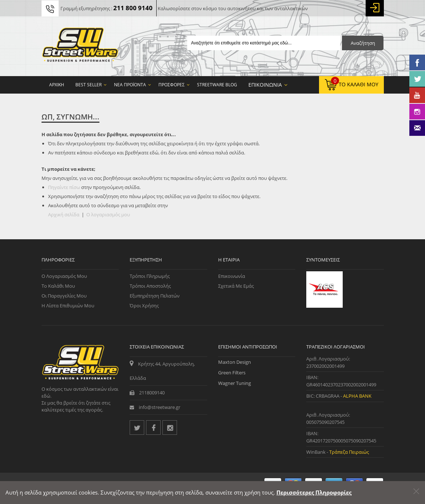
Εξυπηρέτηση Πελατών (155, 296)
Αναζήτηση (363, 43)
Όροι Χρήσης (144, 306)
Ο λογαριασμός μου (108, 214)
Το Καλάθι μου (58, 286)
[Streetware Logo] (80, 46)
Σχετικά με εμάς (236, 286)
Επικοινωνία (232, 276)
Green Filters (232, 373)
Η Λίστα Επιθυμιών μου (68, 306)
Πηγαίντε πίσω (64, 187)
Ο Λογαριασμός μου (64, 276)
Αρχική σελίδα (64, 214)
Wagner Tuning (235, 383)
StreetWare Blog (217, 85)
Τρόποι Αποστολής (150, 286)
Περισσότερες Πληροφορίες (314, 492)
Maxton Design (235, 362)
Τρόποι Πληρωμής (150, 276)
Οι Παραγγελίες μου (64, 296)
